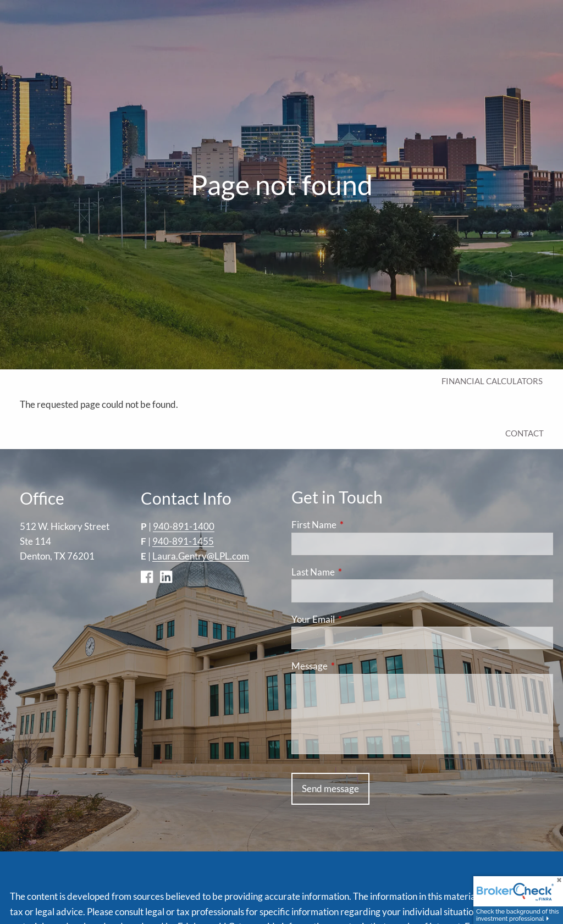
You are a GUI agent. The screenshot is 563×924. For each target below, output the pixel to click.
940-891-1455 (183, 541)
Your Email (356, 619)
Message (352, 666)
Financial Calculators (492, 381)
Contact (525, 433)
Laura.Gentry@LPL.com (201, 557)
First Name (357, 525)
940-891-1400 (184, 526)
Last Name (356, 572)
